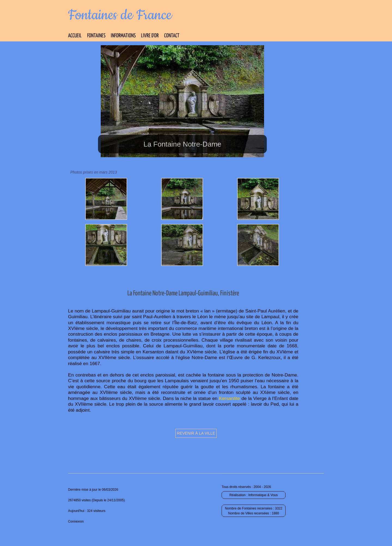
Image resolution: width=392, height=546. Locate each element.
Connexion (76, 521)
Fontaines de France (120, 15)
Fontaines (96, 36)
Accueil (75, 36)
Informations (123, 36)
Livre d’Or (150, 36)
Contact (172, 36)
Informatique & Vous (263, 495)
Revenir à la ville (196, 433)
